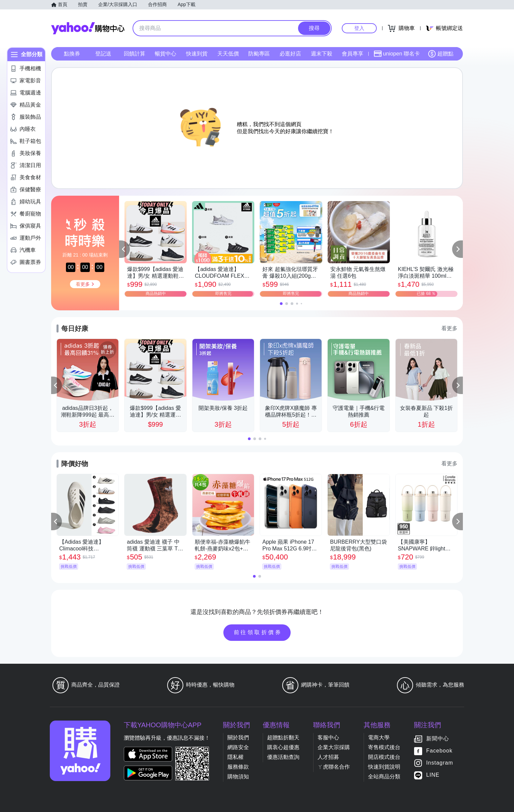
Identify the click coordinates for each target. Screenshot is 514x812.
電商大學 (379, 738)
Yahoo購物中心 (88, 28)
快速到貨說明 (384, 767)
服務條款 (238, 767)
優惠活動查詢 (283, 757)
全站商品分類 (384, 777)
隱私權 (235, 757)
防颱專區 (259, 54)
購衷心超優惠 (283, 747)
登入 (359, 28)
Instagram (440, 763)
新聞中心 (438, 739)
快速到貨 (197, 54)
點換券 (72, 54)
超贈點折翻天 (283, 738)
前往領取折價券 (258, 632)
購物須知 (238, 777)
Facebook (439, 751)
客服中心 (328, 738)
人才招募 (328, 757)
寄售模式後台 (384, 747)
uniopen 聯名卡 (397, 54)
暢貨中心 (166, 54)
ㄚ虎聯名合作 (334, 767)
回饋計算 (135, 54)
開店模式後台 (384, 757)
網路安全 (238, 747)
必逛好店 (290, 54)
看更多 (449, 328)
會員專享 (353, 54)
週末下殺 (322, 54)
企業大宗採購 (334, 747)
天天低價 (228, 54)
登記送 (103, 54)
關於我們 (238, 738)
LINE (433, 775)
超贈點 (441, 54)
